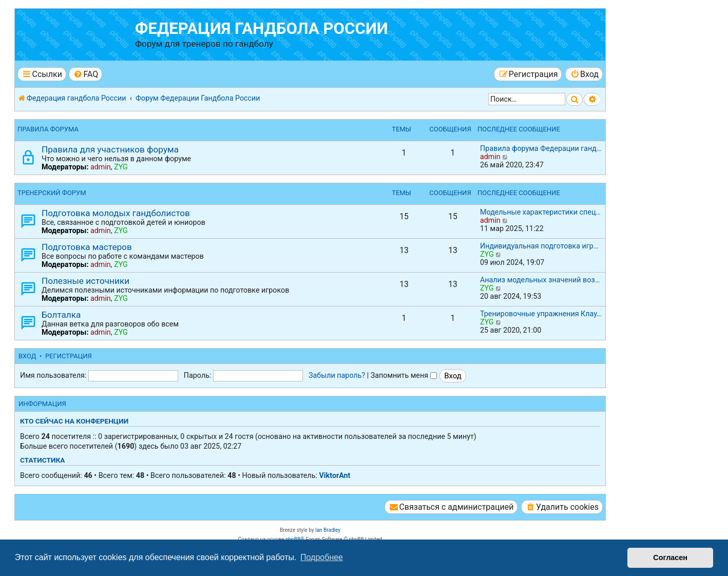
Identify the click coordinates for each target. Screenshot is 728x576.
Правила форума (48, 129)
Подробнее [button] (322, 557)
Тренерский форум (52, 193)
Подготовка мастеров (87, 247)
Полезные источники (85, 281)
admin (101, 167)
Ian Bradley (328, 530)
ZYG (121, 167)
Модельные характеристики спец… (540, 212)
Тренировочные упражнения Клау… (541, 314)
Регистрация (69, 356)
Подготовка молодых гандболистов (116, 213)
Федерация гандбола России (262, 28)
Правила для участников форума (110, 149)
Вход (27, 356)
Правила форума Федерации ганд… (541, 148)
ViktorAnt (334, 475)
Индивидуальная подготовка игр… (539, 246)
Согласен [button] (670, 558)
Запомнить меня (404, 375)
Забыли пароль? (337, 375)
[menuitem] (85, 74)
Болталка (61, 315)
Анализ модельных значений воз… (540, 280)
